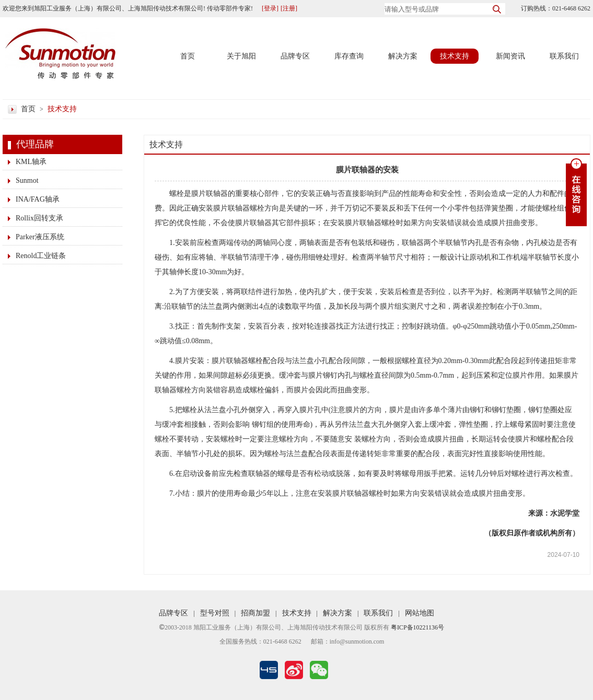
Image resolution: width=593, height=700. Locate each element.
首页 (188, 56)
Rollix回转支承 (39, 218)
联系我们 (564, 56)
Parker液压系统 (40, 237)
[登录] (270, 8)
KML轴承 (31, 162)
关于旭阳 (241, 56)
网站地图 (420, 613)
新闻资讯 (510, 56)
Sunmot (27, 180)
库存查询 (349, 56)
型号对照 (215, 613)
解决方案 (403, 56)
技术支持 (455, 56)
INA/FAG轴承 (38, 199)
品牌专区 (295, 56)
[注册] (289, 8)
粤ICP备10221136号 (417, 627)
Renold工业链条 (41, 256)
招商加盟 (255, 613)
